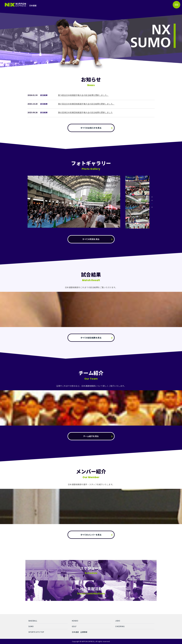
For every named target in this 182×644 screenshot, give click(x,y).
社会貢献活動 (91, 592)
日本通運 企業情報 (80, 632)
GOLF (74, 626)
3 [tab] (152, 204)
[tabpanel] (137, 202)
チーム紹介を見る (91, 436)
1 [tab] (152, 197)
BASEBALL (33, 621)
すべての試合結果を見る (91, 338)
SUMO (31, 626)
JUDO (118, 621)
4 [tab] (152, 207)
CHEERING (120, 626)
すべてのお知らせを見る (91, 128)
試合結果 (44, 95)
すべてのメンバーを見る (91, 535)
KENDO (75, 621)
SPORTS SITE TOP (36, 632)
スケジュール (91, 571)
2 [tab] (152, 200)
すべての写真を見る (91, 239)
